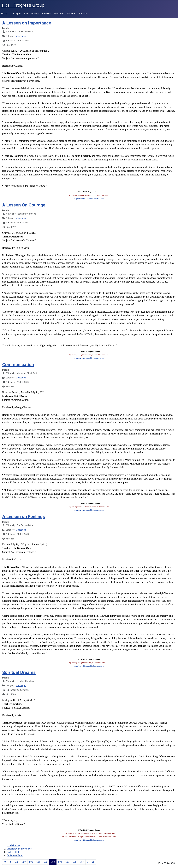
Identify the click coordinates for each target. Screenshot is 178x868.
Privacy (35, 14)
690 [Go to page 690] (31, 862)
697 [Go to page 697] (82, 862)
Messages (16, 14)
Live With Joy (13, 845)
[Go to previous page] (10, 862)
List (26, 14)
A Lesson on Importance (27, 23)
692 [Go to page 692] (46, 862)
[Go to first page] (5, 862)
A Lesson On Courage (24, 205)
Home (4, 14)
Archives (46, 14)
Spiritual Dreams (19, 672)
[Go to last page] (93, 862)
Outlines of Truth (15, 855)
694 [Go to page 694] (60, 862)
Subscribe (59, 14)
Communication (18, 365)
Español (71, 14)
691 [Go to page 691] (38, 862)
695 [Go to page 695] (67, 862)
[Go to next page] (88, 862)
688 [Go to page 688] (17, 862)
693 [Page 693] (53, 862)
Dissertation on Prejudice (19, 849)
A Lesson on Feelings (24, 517)
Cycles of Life (13, 852)
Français (83, 14)
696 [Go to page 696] (75, 862)
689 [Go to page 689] (24, 862)
